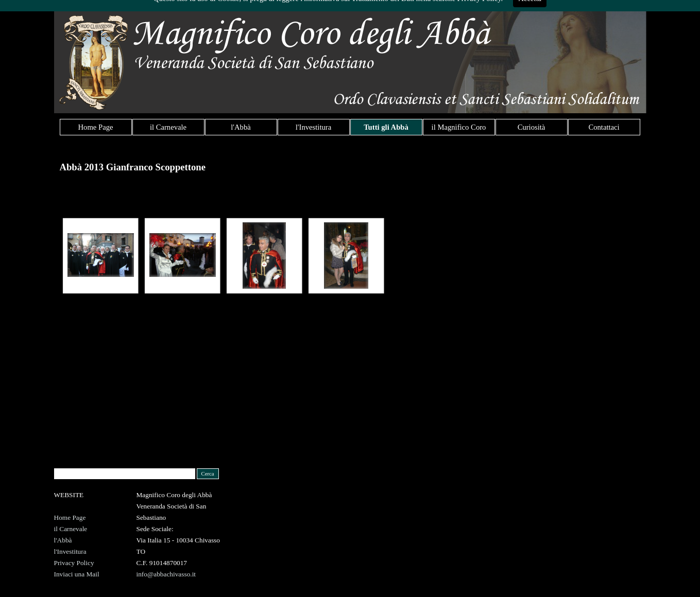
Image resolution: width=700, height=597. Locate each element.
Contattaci (604, 127)
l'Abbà (241, 127)
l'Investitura (313, 127)
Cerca (208, 474)
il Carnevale (168, 127)
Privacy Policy (74, 563)
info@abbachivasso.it (166, 574)
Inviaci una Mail (77, 574)
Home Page (96, 127)
